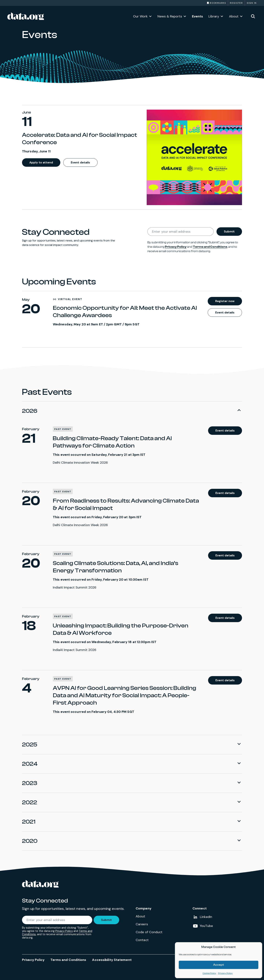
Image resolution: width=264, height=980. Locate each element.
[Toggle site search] (253, 16)
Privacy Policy (225, 973)
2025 (30, 745)
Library (214, 16)
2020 (30, 841)
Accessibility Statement (112, 960)
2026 (30, 411)
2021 (29, 822)
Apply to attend (41, 162)
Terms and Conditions (210, 247)
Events (197, 16)
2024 (30, 764)
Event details (80, 162)
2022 (30, 802)
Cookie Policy (209, 973)
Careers (142, 924)
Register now (225, 301)
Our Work (140, 16)
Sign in (252, 3)
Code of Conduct (149, 932)
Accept (219, 965)
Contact (142, 940)
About (234, 16)
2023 (30, 783)
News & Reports (170, 16)
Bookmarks (218, 3)
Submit (229, 231)
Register (236, 3)
